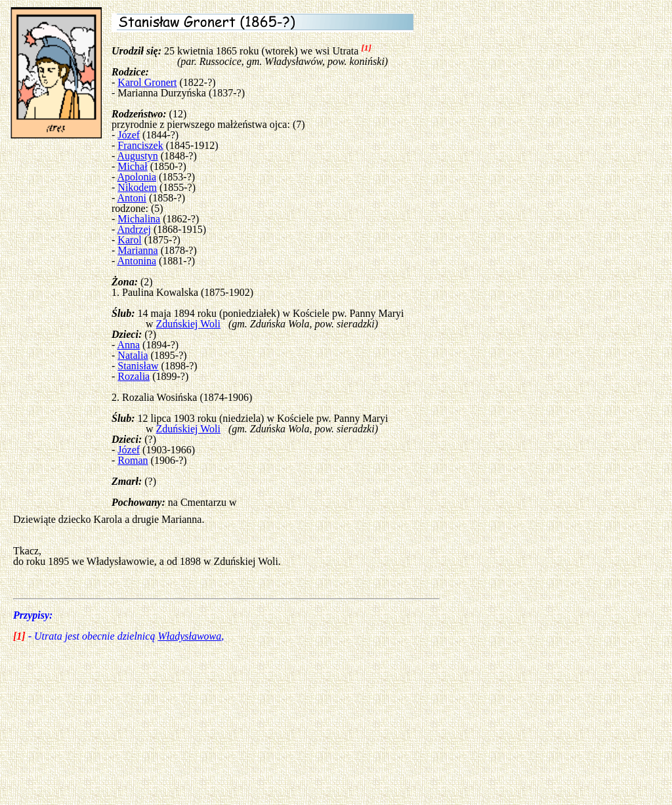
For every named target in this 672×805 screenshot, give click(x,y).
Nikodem (137, 187)
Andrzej (134, 229)
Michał (132, 166)
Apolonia (136, 177)
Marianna (137, 250)
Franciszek (140, 145)
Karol (129, 240)
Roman (133, 460)
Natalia (133, 355)
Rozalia (134, 376)
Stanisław (138, 366)
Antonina (136, 261)
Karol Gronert (147, 82)
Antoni (131, 198)
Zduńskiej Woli (188, 324)
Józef (129, 135)
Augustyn (137, 156)
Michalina (139, 219)
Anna (128, 345)
